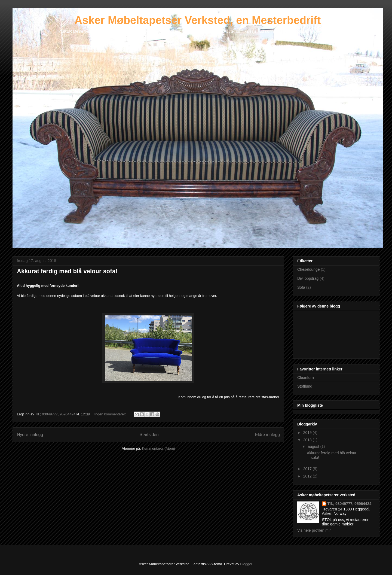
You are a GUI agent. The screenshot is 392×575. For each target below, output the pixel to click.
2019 (308, 433)
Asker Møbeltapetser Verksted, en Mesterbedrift (198, 20)
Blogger (246, 564)
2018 (308, 440)
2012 (308, 476)
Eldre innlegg (267, 435)
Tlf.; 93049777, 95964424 (350, 504)
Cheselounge (309, 269)
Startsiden (149, 435)
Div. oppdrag (308, 278)
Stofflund (305, 386)
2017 (308, 469)
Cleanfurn (306, 378)
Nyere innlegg (30, 435)
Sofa (301, 287)
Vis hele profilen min (314, 530)
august (314, 446)
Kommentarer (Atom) (159, 448)
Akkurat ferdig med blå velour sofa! (67, 271)
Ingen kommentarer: (111, 414)
